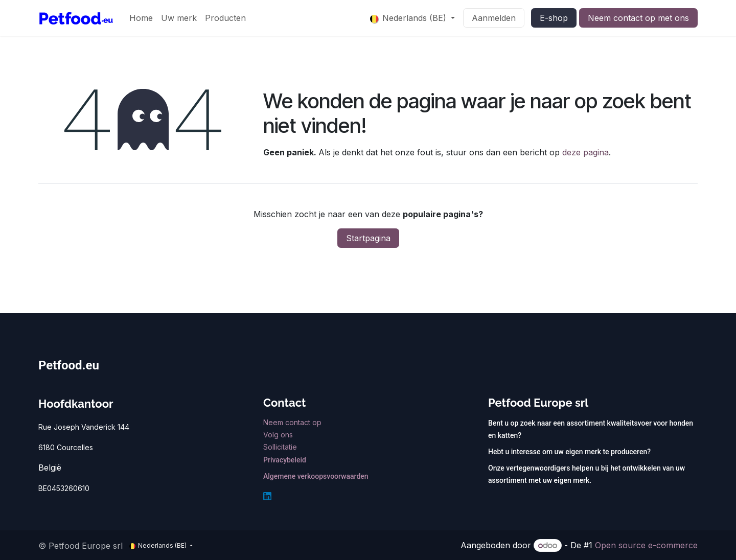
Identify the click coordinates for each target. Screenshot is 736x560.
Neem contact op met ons (638, 18)
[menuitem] (141, 18)
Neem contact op (293, 422)
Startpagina (368, 238)
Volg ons (279, 435)
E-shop (554, 18)
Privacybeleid (285, 460)
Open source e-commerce (646, 545)
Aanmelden (494, 18)
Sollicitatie (280, 447)
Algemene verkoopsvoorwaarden (316, 476)
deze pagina (585, 152)
